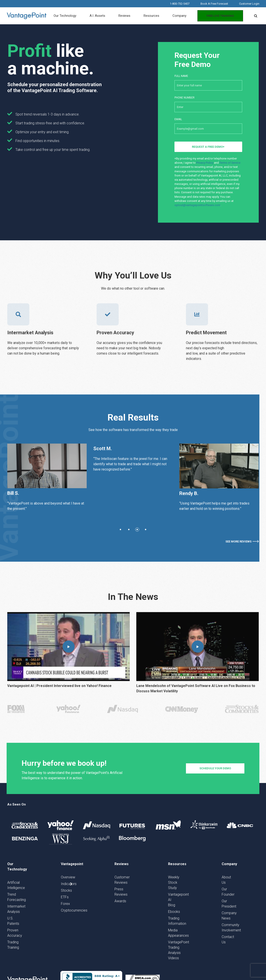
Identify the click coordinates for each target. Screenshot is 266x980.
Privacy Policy (205, 163)
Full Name (208, 80)
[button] (256, 16)
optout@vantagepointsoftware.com (197, 205)
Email (208, 123)
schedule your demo (215, 789)
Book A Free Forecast (214, 4)
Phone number (208, 102)
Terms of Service (230, 163)
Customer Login (249, 4)
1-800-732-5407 (180, 4)
